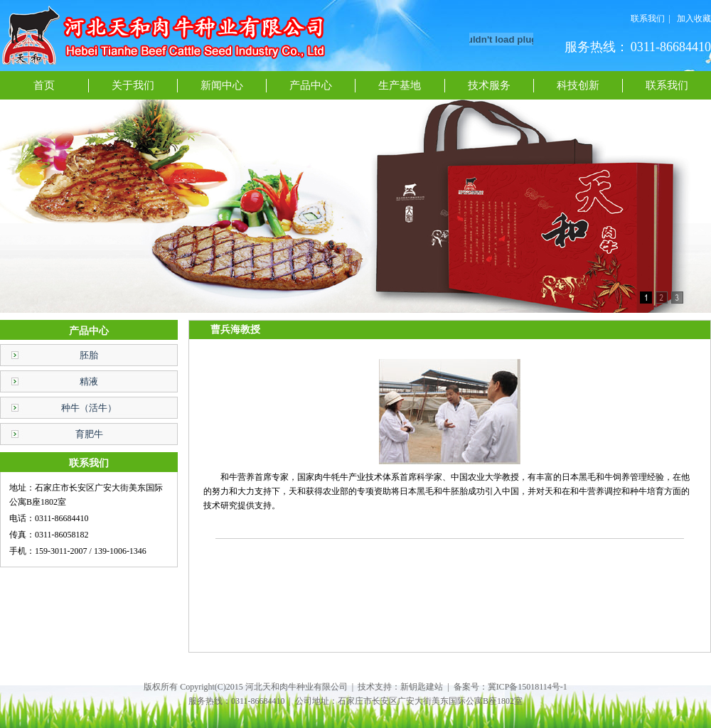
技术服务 (489, 85)
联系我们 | (651, 18)
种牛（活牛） (89, 408)
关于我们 (133, 85)
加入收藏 (694, 18)
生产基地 (400, 85)
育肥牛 (89, 434)
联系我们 (667, 85)
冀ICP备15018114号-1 (528, 687)
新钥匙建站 (422, 687)
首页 (44, 85)
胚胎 (89, 355)
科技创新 (578, 85)
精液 (89, 381)
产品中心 (311, 85)
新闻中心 (222, 85)
